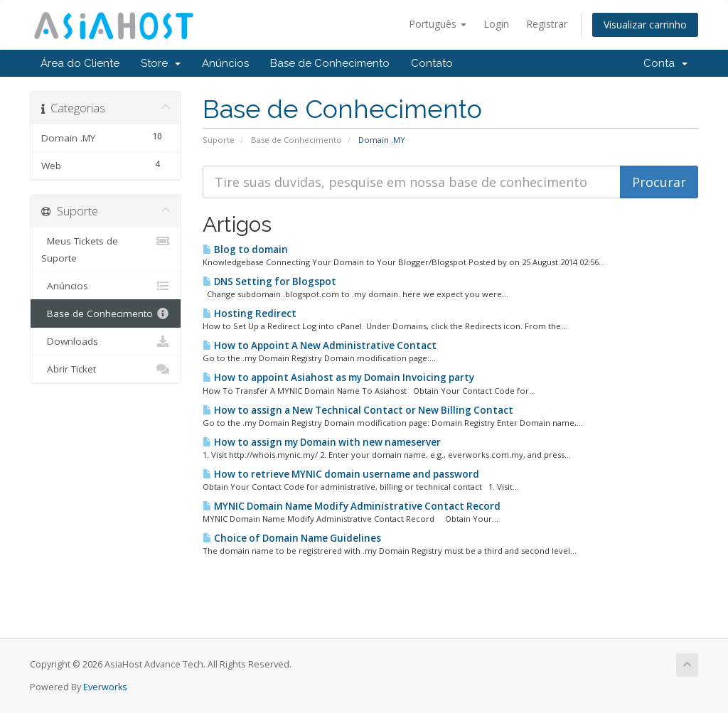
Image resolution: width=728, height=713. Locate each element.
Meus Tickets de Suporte (106, 248)
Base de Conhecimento (330, 63)
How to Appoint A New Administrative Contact (320, 345)
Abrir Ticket (106, 369)
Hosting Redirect (250, 313)
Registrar (547, 24)
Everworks (105, 687)
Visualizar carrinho (645, 25)
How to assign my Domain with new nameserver (322, 442)
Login (496, 24)
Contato (432, 63)
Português (438, 24)
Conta (665, 63)
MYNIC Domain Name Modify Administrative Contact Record (352, 506)
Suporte (219, 140)
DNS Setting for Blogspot (269, 282)
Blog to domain (245, 250)
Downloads (106, 341)
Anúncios (225, 63)
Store (161, 63)
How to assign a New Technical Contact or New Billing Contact (358, 410)
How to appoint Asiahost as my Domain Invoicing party (338, 377)
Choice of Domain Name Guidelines (292, 538)
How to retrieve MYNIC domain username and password (341, 474)
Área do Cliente (80, 63)
